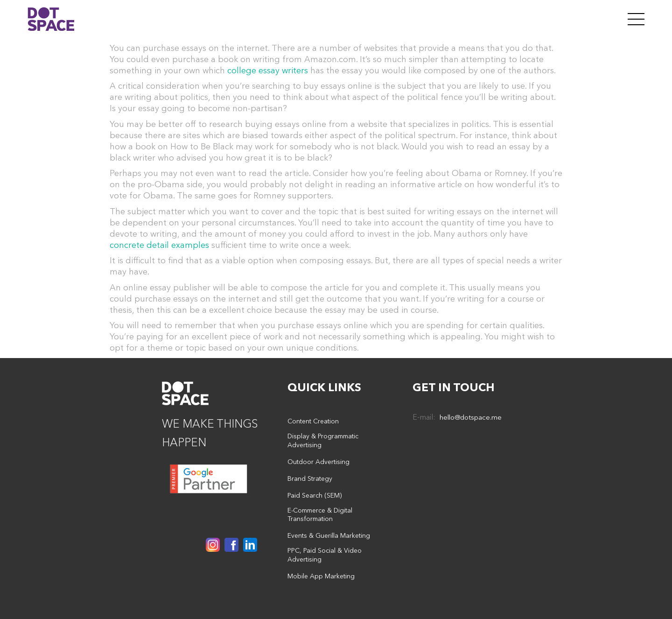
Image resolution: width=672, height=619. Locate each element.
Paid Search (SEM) (315, 495)
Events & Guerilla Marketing (329, 535)
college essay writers (268, 70)
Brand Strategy (310, 478)
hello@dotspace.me (471, 417)
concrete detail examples (159, 245)
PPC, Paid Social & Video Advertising (325, 555)
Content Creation (313, 421)
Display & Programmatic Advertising (323, 440)
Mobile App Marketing (321, 576)
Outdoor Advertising (318, 462)
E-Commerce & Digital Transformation (320, 515)
